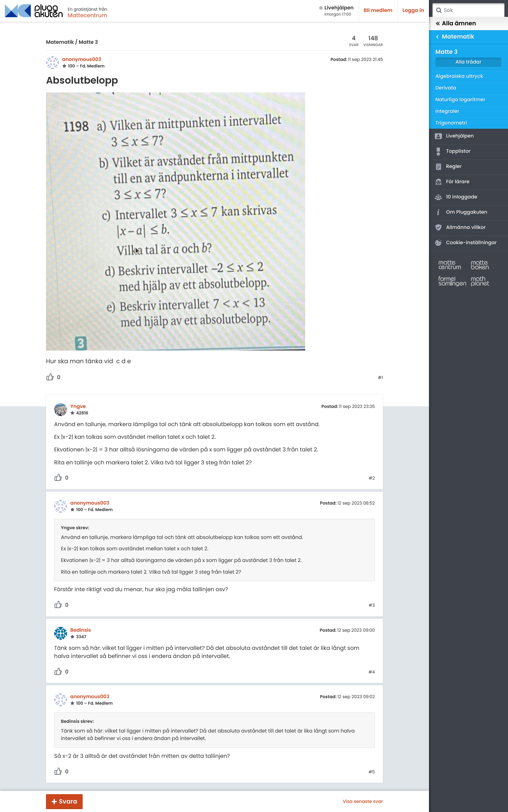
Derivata (446, 88)
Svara (68, 801)
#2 (372, 478)
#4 (372, 672)
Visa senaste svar (363, 801)
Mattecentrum (87, 15)
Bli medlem (378, 11)
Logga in (413, 11)
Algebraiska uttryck (459, 76)
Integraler (447, 111)
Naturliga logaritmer (460, 100)
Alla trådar (468, 62)
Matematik (60, 42)
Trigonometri (451, 123)
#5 (372, 772)
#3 (372, 605)
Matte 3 (88, 42)
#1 (380, 378)
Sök (439, 10)
